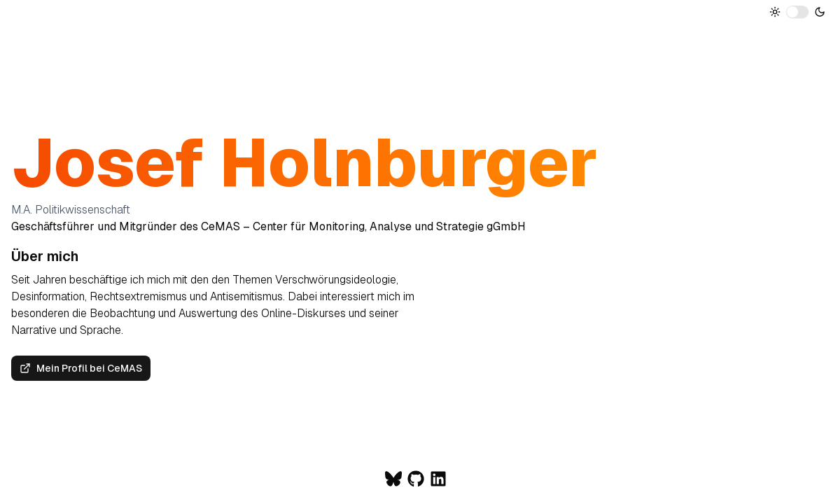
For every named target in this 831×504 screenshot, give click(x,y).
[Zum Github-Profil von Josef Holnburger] (416, 479)
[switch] (797, 12)
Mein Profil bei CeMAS (81, 368)
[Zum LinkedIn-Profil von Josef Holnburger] (438, 479)
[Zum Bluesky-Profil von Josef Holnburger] (393, 479)
